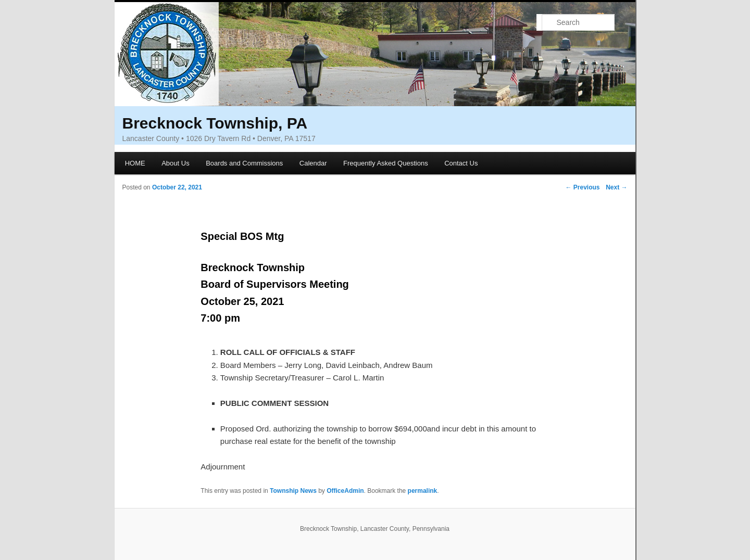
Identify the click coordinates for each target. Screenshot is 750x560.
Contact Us (461, 163)
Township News (293, 491)
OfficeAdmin (345, 491)
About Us (175, 163)
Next (616, 187)
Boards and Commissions (244, 163)
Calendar (313, 163)
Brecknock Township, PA (215, 123)
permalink (423, 491)
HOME (135, 163)
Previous (582, 187)
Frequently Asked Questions (386, 163)
